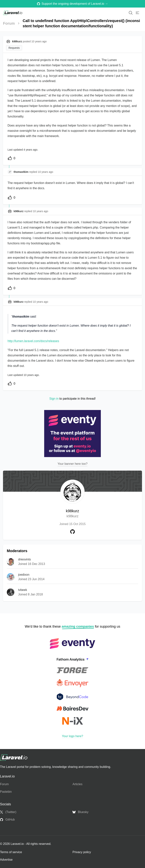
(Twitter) (8, 812)
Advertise (6, 860)
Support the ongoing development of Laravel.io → (72, 4)
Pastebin (6, 792)
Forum (9, 23)
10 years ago (46, 172)
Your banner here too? (73, 464)
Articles (77, 784)
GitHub (7, 820)
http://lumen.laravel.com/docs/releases (33, 341)
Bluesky (80, 812)
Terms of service (11, 852)
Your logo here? (72, 736)
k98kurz (72, 514)
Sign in (54, 399)
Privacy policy (82, 852)
